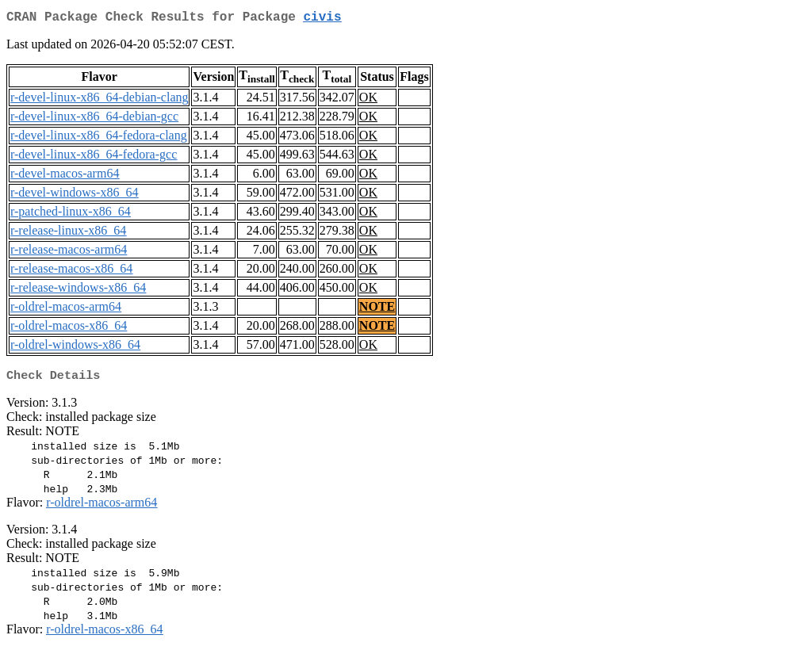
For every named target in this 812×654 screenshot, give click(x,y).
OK (368, 100)
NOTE (377, 310)
